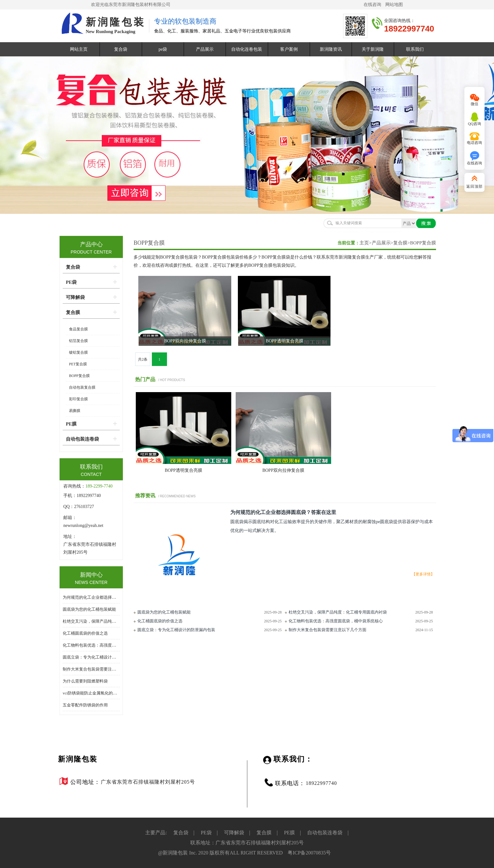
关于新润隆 (373, 49)
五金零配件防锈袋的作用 (85, 705)
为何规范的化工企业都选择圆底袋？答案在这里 (106, 597)
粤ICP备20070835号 (309, 853)
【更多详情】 (423, 574)
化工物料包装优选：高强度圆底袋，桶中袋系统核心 (336, 621)
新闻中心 (91, 575)
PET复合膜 (78, 364)
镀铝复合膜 (78, 352)
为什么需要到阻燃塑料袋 (85, 681)
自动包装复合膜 (82, 387)
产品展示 (205, 49)
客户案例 (289, 49)
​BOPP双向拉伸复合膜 (283, 470)
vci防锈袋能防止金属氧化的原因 (92, 693)
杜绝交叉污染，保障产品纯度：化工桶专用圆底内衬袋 (338, 612)
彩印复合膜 (78, 399)
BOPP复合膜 (149, 243)
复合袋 (121, 49)
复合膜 (400, 243)
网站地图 (394, 5)
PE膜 (71, 424)
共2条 (143, 359)
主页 (364, 243)
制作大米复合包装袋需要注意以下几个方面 (327, 630)
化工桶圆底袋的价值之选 (160, 621)
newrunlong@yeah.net (84, 525)
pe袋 (163, 49)
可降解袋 (75, 297)
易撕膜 (75, 411)
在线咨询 (372, 5)
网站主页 (79, 49)
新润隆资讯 (331, 49)
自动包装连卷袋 (82, 439)
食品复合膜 (78, 329)
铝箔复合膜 (78, 341)
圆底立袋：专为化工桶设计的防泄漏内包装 (176, 630)
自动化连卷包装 (247, 49)
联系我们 (415, 49)
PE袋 (71, 282)
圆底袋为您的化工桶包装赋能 (164, 612)
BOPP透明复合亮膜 (184, 470)
